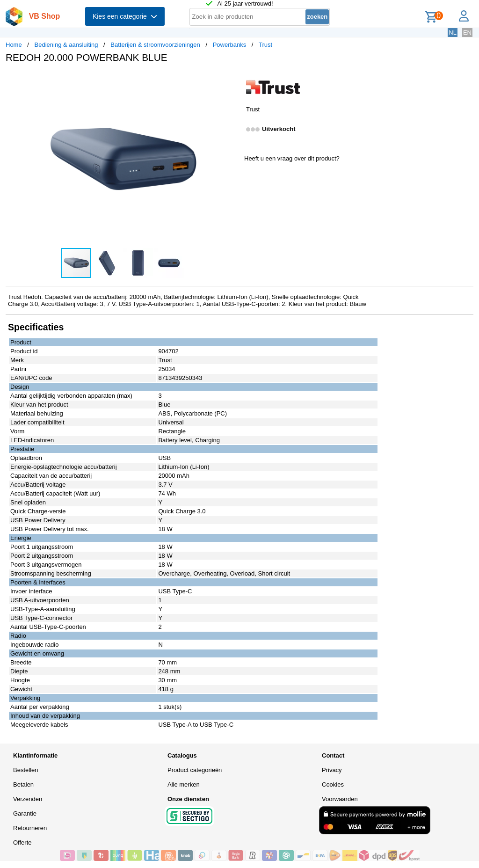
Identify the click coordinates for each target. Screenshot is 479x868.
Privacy (332, 770)
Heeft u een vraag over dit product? (292, 158)
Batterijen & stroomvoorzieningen (155, 45)
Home (14, 45)
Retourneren (30, 828)
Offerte (22, 842)
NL (453, 33)
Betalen (23, 784)
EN (467, 33)
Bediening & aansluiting (66, 45)
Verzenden (28, 799)
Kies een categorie (125, 16)
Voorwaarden (340, 799)
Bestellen (25, 770)
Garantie (25, 813)
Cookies (333, 784)
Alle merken (184, 784)
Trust (265, 45)
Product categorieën (195, 770)
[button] (231, 80)
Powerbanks (230, 45)
